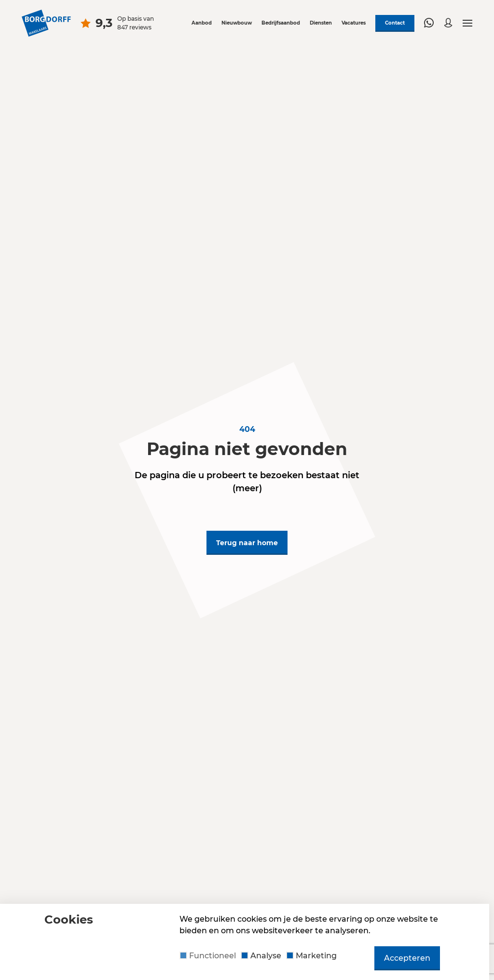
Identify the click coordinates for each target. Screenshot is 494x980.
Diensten (321, 23)
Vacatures (354, 23)
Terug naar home (247, 543)
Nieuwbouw (237, 23)
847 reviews (134, 27)
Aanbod (202, 23)
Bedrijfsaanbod (281, 23)
